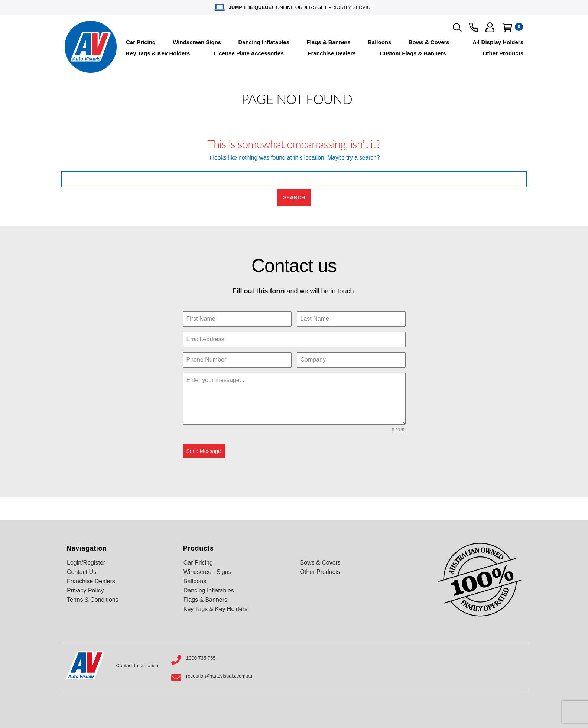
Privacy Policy (85, 590)
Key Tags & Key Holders (158, 53)
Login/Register (86, 562)
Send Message (204, 451)
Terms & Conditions (93, 599)
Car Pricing (141, 42)
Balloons (379, 42)
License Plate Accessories (249, 53)
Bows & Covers (429, 42)
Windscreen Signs (197, 42)
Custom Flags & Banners (413, 53)
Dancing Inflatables (264, 42)
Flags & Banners (328, 42)
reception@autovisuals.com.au (219, 676)
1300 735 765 (201, 658)
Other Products (503, 53)
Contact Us (82, 572)
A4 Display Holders (498, 42)
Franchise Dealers (332, 53)
